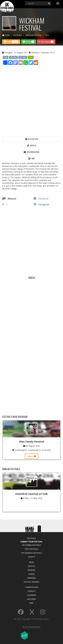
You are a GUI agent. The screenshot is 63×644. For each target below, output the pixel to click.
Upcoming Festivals (31, 545)
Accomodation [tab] (31, 152)
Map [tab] (31, 158)
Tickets (31, 557)
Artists (31, 566)
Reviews (31, 570)
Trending (32, 578)
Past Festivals (32, 549)
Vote (11, 42)
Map (31, 603)
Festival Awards (32, 582)
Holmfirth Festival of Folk (31, 494)
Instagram (41, 204)
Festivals (32, 538)
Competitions (32, 587)
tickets (31, 456)
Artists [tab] (31, 145)
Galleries (31, 599)
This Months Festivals (32, 553)
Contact (32, 591)
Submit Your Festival (31, 542)
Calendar (31, 595)
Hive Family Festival (32, 442)
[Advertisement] (31, 100)
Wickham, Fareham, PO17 (43, 53)
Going (29, 42)
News (32, 562)
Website (9, 199)
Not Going (46, 42)
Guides (32, 574)
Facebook (41, 199)
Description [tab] (32, 139)
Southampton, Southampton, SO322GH (33, 450)
